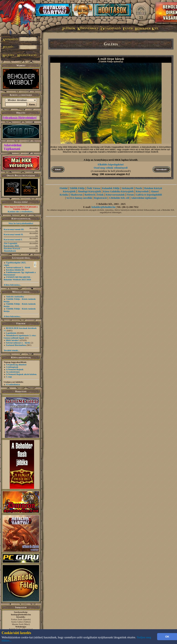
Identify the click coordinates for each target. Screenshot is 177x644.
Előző (58, 169)
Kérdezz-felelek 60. (15, 270)
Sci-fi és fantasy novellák (79, 198)
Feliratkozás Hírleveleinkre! (20, 118)
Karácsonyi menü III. (14, 229)
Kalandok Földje (111, 188)
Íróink (100, 195)
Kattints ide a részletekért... (21, 211)
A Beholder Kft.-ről (119, 198)
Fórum (130, 195)
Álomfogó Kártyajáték (89, 191)
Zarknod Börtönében (16, 345)
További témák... (12, 350)
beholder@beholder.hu (104, 207)
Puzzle (139, 188)
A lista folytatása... (12, 285)
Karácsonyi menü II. (13, 234)
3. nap (9, 377)
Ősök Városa (93, 188)
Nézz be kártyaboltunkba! (21, 223)
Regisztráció (100, 198)
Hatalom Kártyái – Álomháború (13, 250)
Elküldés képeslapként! (111, 164)
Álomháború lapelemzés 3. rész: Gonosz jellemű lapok (20, 337)
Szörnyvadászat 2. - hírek (18, 267)
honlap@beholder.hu (21, 614)
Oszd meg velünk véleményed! (111, 168)
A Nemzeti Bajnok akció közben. (21, 374)
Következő (161, 169)
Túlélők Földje (77, 188)
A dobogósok (12, 367)
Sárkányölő (127, 188)
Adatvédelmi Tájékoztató (12, 147)
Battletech (90, 195)
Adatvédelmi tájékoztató (144, 198)
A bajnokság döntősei (16, 365)
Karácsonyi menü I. (13, 239)
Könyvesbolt (142, 191)
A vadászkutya (13, 384)
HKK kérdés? (12, 340)
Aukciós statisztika (15, 296)
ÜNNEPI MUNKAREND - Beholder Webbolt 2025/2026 (18, 278)
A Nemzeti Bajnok (15, 369)
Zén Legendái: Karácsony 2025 (11, 244)
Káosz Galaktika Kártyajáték (118, 191)
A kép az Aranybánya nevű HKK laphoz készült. (111, 160)
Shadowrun (77, 195)
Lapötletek (11, 333)
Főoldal (64, 188)
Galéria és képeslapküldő (149, 195)
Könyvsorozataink (115, 195)
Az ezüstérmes (13, 372)
